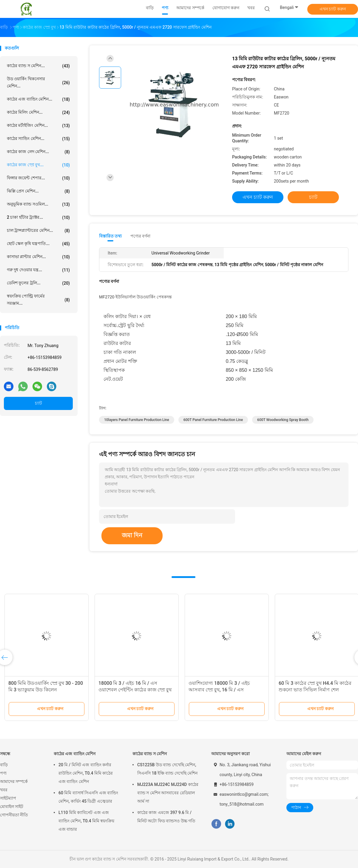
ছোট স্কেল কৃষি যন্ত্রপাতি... (38, 244)
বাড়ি (4, 765)
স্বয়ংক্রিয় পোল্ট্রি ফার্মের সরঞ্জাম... (38, 300)
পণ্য (3, 773)
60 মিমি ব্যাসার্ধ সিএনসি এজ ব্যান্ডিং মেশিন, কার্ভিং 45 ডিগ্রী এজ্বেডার (88, 797)
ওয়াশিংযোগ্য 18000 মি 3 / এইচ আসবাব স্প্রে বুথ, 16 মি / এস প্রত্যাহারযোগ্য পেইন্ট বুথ (219, 690)
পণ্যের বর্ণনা (140, 236)
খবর (4, 790)
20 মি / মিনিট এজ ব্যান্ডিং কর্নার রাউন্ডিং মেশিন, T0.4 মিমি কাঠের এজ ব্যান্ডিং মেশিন (86, 773)
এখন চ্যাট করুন (333, 9)
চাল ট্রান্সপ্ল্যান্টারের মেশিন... (38, 231)
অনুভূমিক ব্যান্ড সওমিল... (38, 204)
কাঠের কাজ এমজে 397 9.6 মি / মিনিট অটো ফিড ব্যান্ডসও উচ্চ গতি (166, 817)
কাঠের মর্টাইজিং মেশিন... (38, 126)
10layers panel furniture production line (137, 420)
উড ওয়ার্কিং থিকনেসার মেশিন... (38, 82)
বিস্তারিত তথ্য (111, 236)
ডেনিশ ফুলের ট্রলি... (38, 283)
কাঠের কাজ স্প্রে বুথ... (38, 165)
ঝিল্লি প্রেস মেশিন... (38, 191)
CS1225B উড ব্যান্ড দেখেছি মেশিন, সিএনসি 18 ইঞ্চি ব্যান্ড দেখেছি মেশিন (167, 769)
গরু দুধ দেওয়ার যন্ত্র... (38, 270)
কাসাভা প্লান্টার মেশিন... (38, 257)
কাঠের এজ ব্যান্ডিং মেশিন (75, 754)
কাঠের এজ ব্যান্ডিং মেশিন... (38, 99)
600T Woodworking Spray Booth (283, 420)
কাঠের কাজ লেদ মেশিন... (38, 152)
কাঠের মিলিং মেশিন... (38, 112)
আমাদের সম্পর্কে (14, 781)
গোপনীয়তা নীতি (14, 815)
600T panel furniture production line (213, 420)
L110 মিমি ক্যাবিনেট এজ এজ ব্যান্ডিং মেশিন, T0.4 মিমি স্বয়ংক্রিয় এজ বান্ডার (86, 821)
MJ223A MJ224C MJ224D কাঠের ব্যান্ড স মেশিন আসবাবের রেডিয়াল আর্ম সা (168, 793)
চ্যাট (38, 403)
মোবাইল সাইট (12, 807)
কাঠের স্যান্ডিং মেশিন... (38, 139)
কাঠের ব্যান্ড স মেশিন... (38, 66)
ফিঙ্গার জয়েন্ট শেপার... (38, 178)
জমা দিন (132, 535)
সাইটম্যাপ (8, 798)
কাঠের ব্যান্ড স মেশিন (150, 754)
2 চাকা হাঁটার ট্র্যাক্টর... (38, 218)
